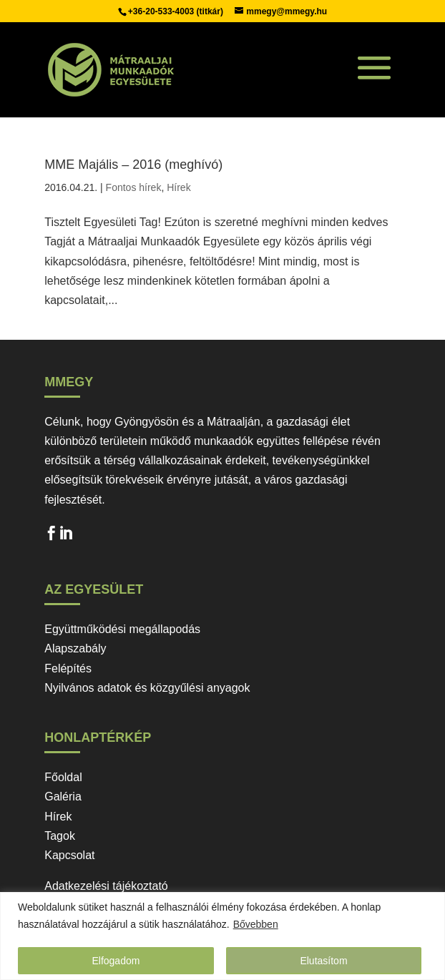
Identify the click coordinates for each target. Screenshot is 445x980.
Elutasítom (323, 961)
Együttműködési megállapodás (122, 629)
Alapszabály (75, 648)
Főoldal (63, 777)
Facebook (52, 536)
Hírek (179, 187)
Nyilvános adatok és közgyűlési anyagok (147, 688)
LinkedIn (66, 536)
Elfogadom (116, 961)
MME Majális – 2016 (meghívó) (133, 165)
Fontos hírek (134, 187)
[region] (222, 936)
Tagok (60, 836)
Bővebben (256, 924)
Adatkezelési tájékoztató (106, 886)
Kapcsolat (69, 855)
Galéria (63, 797)
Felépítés (68, 668)
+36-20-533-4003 (162, 11)
